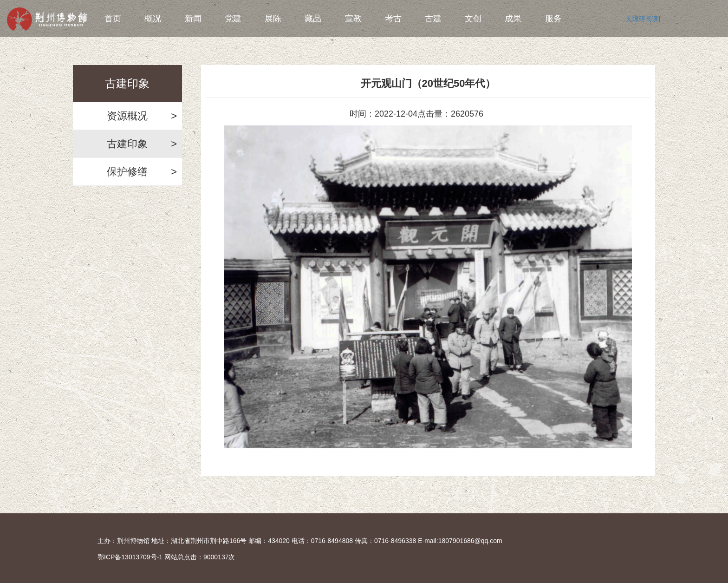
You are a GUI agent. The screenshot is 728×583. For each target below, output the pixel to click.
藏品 (313, 19)
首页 (113, 19)
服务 (553, 19)
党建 (233, 19)
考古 (393, 19)
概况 (153, 19)
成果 (513, 19)
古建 (433, 19)
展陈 (273, 19)
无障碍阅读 (642, 19)
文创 (473, 19)
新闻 (193, 19)
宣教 (353, 19)
